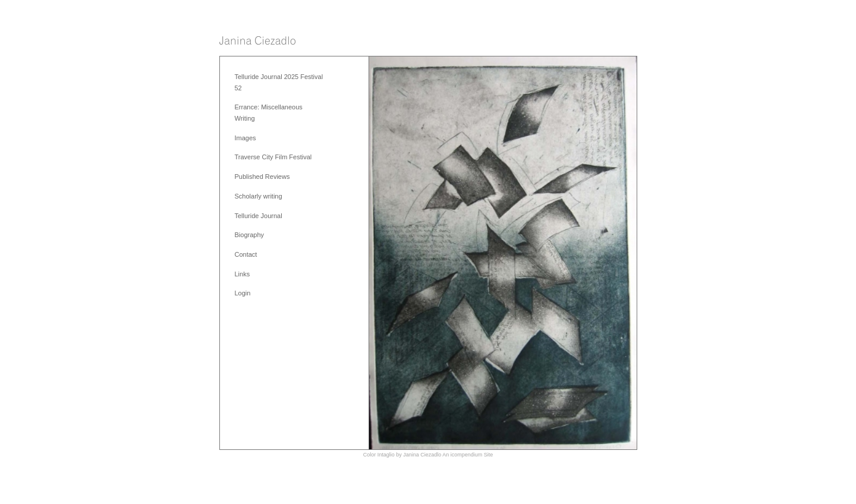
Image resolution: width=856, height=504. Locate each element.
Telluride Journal (259, 216)
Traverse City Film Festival (273, 157)
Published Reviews (262, 177)
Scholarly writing (259, 196)
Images (246, 138)
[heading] (257, 41)
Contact (246, 254)
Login (243, 293)
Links (243, 274)
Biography (250, 235)
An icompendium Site (468, 455)
